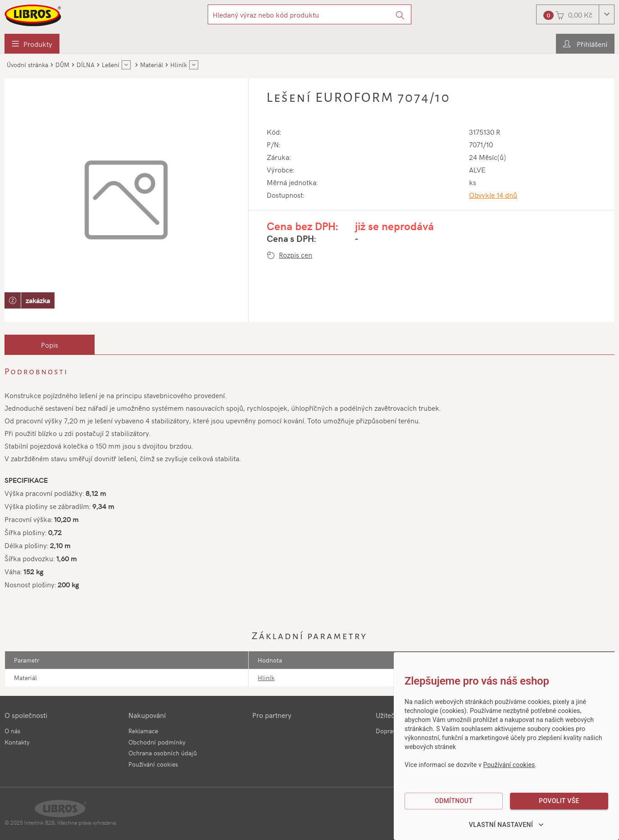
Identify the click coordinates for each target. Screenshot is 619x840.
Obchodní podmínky (157, 742)
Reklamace (143, 731)
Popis (50, 345)
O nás (12, 731)
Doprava (387, 731)
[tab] (50, 345)
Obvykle (493, 195)
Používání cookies (153, 764)
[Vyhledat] (400, 14)
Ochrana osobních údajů (163, 753)
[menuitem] (32, 44)
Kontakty (17, 742)
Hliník (266, 678)
